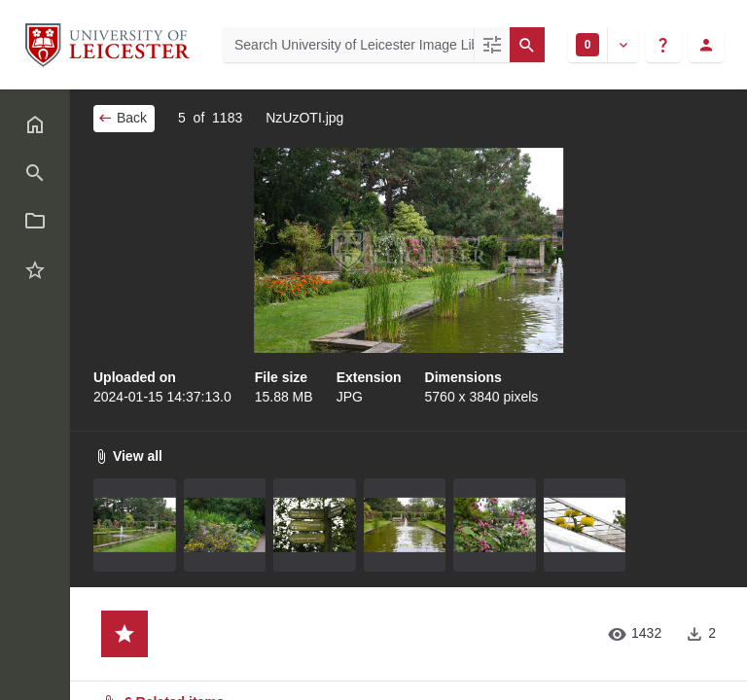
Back (122, 118)
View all (128, 456)
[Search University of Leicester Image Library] (348, 45)
